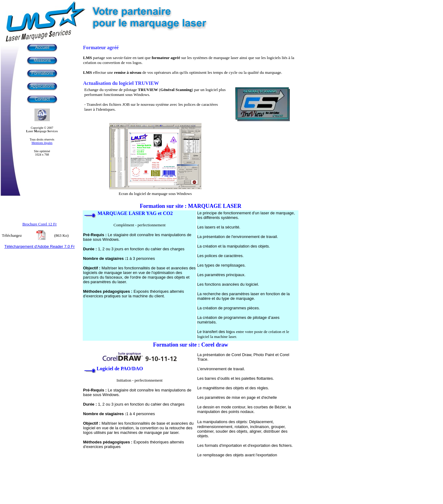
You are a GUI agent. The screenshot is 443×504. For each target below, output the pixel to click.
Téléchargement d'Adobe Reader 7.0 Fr (40, 246)
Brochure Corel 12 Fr (40, 224)
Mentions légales (42, 143)
